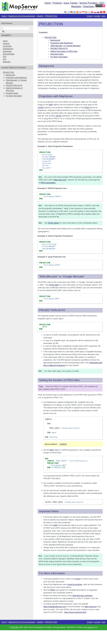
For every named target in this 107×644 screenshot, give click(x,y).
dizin (104, 16)
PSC (5, 59)
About (5, 41)
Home (48, 3)
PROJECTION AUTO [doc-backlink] (52, 310)
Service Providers (88, 3)
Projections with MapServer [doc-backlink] (56, 96)
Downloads (7, 51)
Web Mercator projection (82, 596)
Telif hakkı (15, 627)
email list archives (75, 584)
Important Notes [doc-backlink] (49, 511)
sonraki (97, 16)
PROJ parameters (48, 183)
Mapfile (40, 16)
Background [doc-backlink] (46, 66)
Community (7, 46)
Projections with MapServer (62, 43)
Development (8, 49)
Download (89, 6)
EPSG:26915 (53, 223)
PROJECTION (51, 16)
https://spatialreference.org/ (55, 607)
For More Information (59, 57)
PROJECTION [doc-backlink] (51, 24)
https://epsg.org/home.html (75, 612)
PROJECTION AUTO (59, 48)
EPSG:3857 (54, 285)
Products (57, 3)
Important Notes (57, 54)
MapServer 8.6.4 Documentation (22, 16)
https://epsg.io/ (91, 607)
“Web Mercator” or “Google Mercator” (66, 46)
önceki (90, 16)
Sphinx (90, 627)
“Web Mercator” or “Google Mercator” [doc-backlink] (62, 276)
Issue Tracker (71, 3)
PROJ (53, 590)
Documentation (9, 54)
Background (55, 40)
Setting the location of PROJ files (64, 51)
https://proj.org (60, 180)
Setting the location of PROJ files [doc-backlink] (59, 380)
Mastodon (76, 6)
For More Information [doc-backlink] (52, 573)
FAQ (102, 3)
